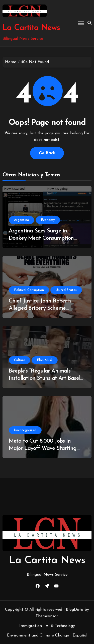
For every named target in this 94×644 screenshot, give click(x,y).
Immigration (31, 626)
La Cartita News (31, 28)
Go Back (47, 153)
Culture (20, 360)
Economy (48, 220)
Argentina (22, 220)
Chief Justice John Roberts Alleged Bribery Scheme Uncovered (40, 308)
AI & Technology (60, 626)
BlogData (75, 610)
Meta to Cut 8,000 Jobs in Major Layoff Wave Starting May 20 (43, 448)
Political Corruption (29, 290)
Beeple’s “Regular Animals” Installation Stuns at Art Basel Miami (44, 378)
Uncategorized (25, 430)
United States (66, 290)
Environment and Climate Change (38, 635)
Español (80, 635)
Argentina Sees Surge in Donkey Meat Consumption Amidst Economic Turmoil (41, 238)
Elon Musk (45, 360)
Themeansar (47, 616)
